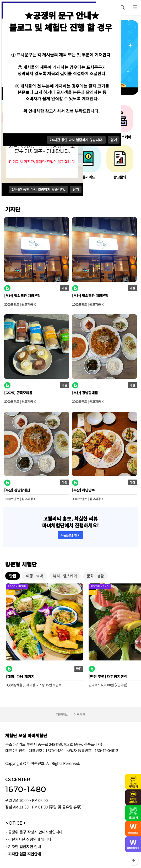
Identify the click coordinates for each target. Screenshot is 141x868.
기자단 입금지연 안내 (25, 846)
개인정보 (62, 714)
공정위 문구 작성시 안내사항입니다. (36, 832)
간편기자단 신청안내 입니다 (30, 839)
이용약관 (79, 714)
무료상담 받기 (70, 535)
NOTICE (15, 823)
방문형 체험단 (21, 564)
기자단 (13, 209)
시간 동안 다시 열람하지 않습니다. (38, 189)
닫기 (76, 189)
